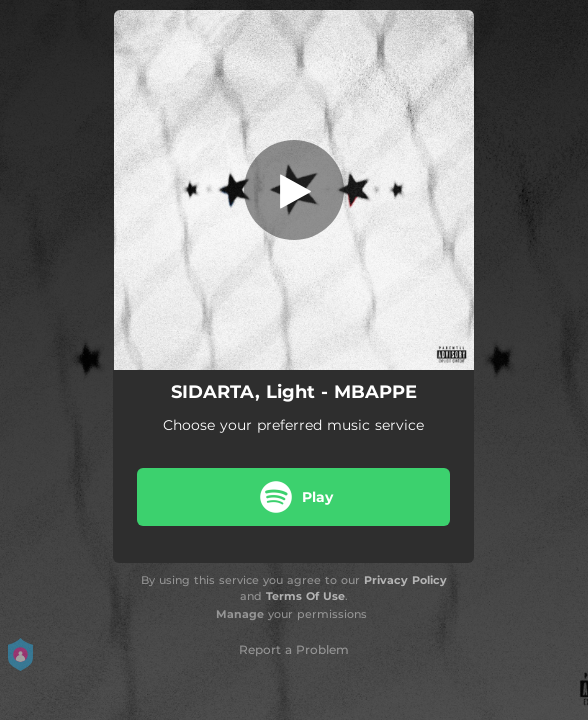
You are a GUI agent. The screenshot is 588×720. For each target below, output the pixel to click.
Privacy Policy (405, 580)
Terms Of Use (305, 596)
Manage (240, 614)
